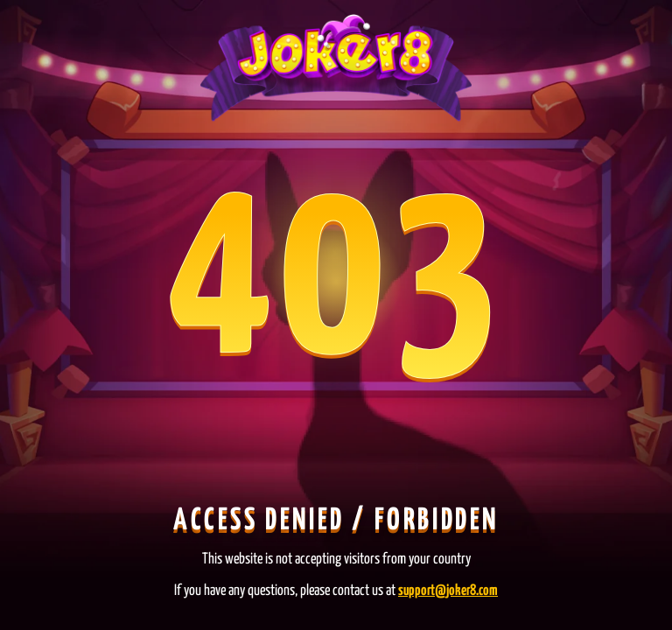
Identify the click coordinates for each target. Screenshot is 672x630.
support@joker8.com (448, 591)
